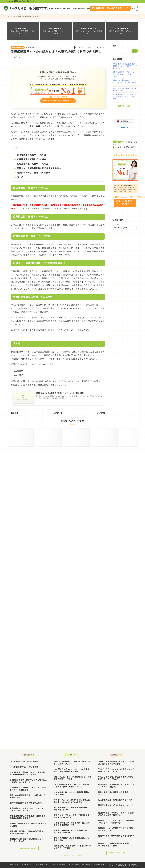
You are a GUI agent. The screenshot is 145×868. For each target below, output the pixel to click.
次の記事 (103, 414)
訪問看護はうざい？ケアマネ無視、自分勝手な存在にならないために (125, 97)
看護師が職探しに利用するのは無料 (34, 173)
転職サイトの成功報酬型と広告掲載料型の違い (39, 169)
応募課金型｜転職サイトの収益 (32, 160)
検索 (114, 46)
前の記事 (13, 414)
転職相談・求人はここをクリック (103, 8)
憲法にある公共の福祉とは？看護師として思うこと (125, 89)
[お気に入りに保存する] (16, 57)
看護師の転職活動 (18, 47)
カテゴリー (117, 226)
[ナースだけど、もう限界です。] (30, 8)
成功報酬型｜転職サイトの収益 (32, 156)
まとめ (20, 178)
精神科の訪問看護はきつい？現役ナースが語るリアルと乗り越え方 (125, 82)
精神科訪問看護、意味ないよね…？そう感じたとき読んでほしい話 (125, 74)
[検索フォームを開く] (133, 8)
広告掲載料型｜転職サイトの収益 (33, 164)
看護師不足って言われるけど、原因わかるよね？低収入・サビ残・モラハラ (125, 66)
